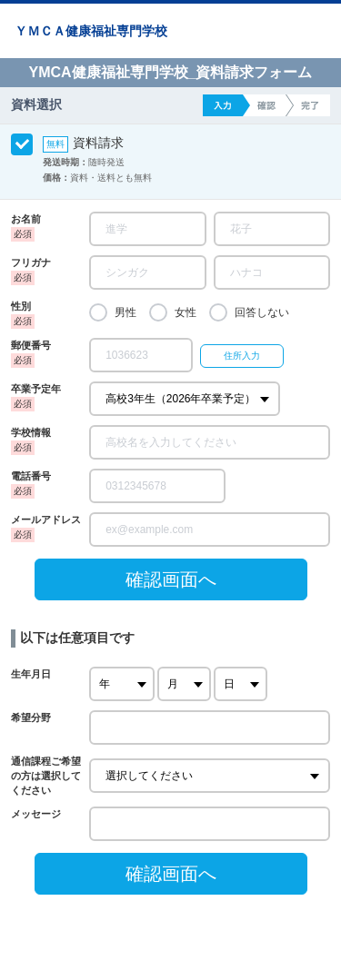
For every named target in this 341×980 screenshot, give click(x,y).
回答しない (262, 312)
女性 (186, 312)
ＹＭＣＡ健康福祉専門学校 (91, 31)
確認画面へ (171, 579)
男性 (125, 312)
